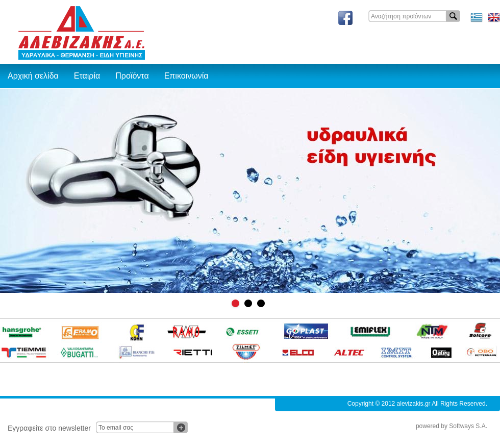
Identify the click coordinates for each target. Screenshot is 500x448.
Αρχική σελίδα (33, 76)
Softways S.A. (468, 426)
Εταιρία (87, 76)
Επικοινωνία (186, 76)
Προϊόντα (132, 76)
